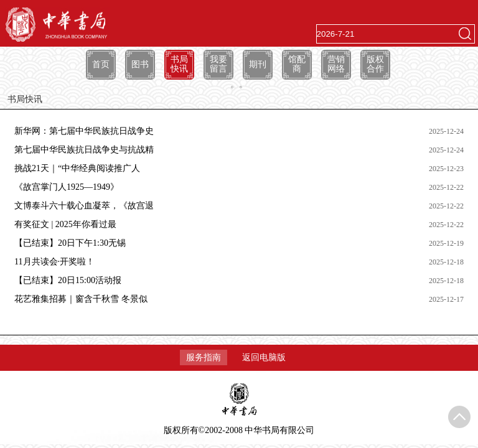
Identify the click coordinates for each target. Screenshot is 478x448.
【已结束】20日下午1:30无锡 (70, 243)
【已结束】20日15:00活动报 (68, 280)
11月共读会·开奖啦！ (54, 262)
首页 (101, 64)
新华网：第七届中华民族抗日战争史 (84, 131)
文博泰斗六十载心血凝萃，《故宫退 (84, 206)
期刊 (258, 64)
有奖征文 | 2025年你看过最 (65, 224)
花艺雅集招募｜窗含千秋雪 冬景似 (81, 299)
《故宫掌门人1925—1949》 (67, 187)
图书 (140, 64)
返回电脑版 (264, 357)
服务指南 (204, 357)
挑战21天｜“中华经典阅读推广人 (77, 168)
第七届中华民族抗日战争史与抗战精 (84, 150)
